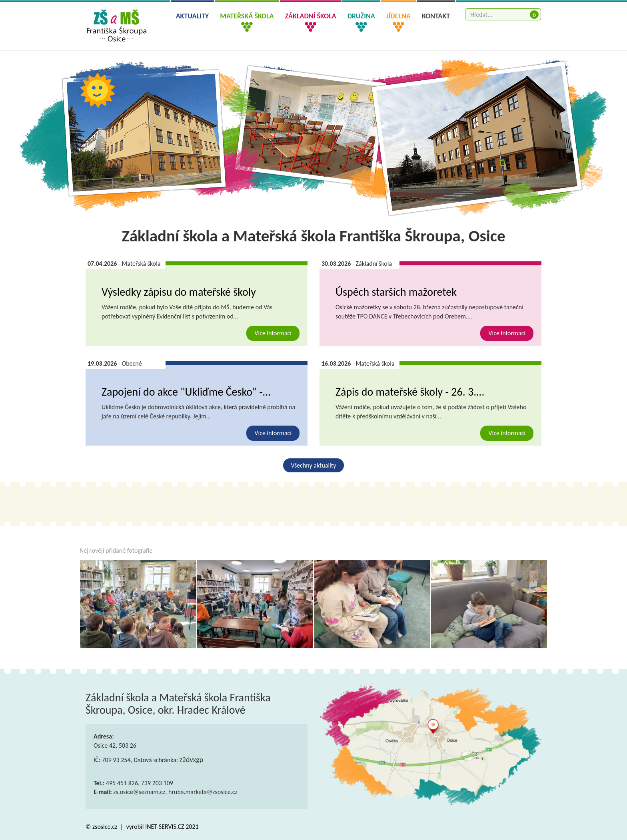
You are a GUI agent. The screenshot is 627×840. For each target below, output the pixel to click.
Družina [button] (361, 16)
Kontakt (436, 16)
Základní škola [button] (311, 16)
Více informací (273, 333)
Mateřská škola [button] (247, 16)
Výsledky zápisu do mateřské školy (179, 292)
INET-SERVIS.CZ (165, 827)
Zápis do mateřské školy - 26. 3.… (410, 392)
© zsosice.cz (102, 827)
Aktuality (193, 16)
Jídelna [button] (398, 16)
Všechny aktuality (314, 465)
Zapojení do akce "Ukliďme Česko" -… (186, 392)
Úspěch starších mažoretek (396, 292)
